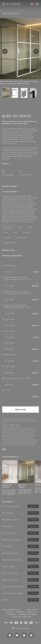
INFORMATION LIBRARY (28, 614)
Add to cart (21, 410)
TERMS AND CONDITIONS (22, 617)
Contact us (32, 612)
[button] (7, 164)
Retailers (21, 612)
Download (33, 506)
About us (10, 612)
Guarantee (11, 614)
